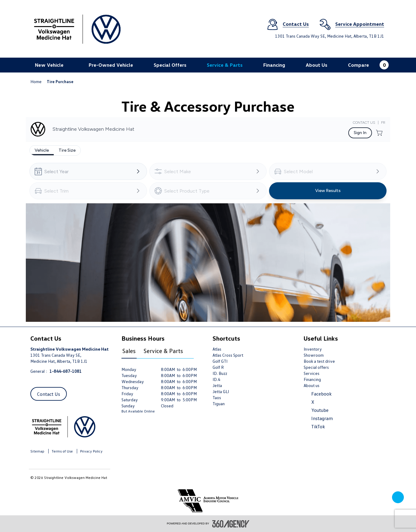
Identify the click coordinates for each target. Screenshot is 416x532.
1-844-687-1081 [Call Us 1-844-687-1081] (66, 371)
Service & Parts (163, 351)
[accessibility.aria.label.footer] (231, 524)
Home (36, 81)
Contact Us (49, 394)
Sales (129, 351)
